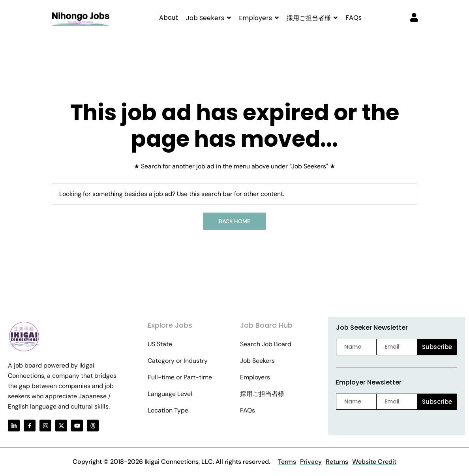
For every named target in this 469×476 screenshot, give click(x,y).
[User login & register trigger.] (414, 18)
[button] (208, 18)
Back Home (234, 221)
